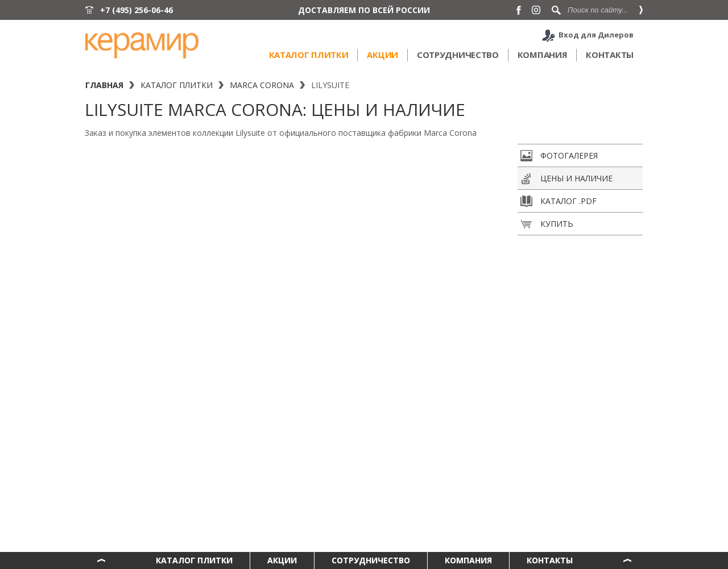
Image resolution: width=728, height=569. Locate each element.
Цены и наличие (566, 178)
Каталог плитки (309, 55)
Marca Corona (262, 85)
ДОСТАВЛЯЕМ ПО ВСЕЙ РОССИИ (364, 10)
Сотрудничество (458, 55)
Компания (543, 55)
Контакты (610, 55)
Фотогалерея (559, 156)
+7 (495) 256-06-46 (136, 10)
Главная (104, 85)
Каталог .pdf (559, 201)
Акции (382, 55)
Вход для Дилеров (596, 35)
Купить (547, 224)
